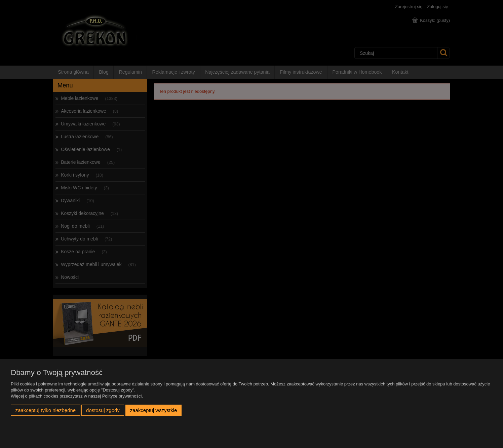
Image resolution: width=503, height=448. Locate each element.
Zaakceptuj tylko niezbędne (46, 410)
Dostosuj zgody (103, 410)
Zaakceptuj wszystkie (153, 410)
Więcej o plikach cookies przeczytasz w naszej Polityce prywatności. (77, 396)
